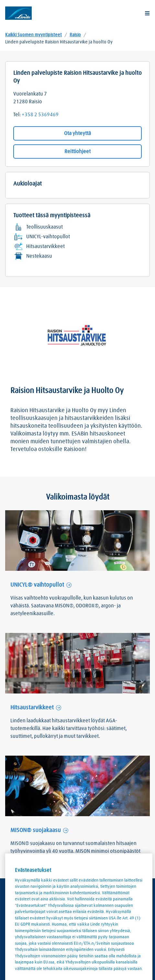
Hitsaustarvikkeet (32, 708)
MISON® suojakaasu (36, 830)
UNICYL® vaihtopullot (37, 585)
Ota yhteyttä (77, 133)
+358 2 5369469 (40, 115)
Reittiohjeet (77, 152)
